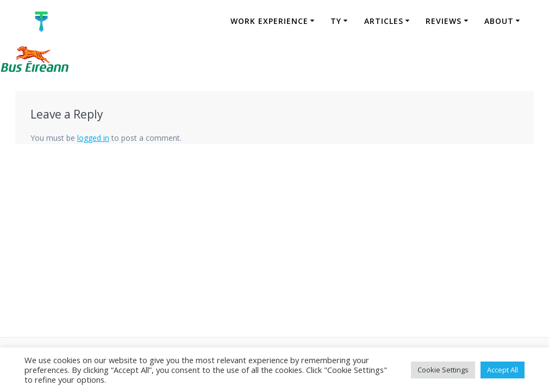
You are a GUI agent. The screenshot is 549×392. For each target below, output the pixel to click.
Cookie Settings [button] (443, 370)
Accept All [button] (503, 370)
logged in (93, 138)
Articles (384, 21)
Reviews (444, 21)
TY (336, 21)
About (499, 21)
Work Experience (269, 21)
